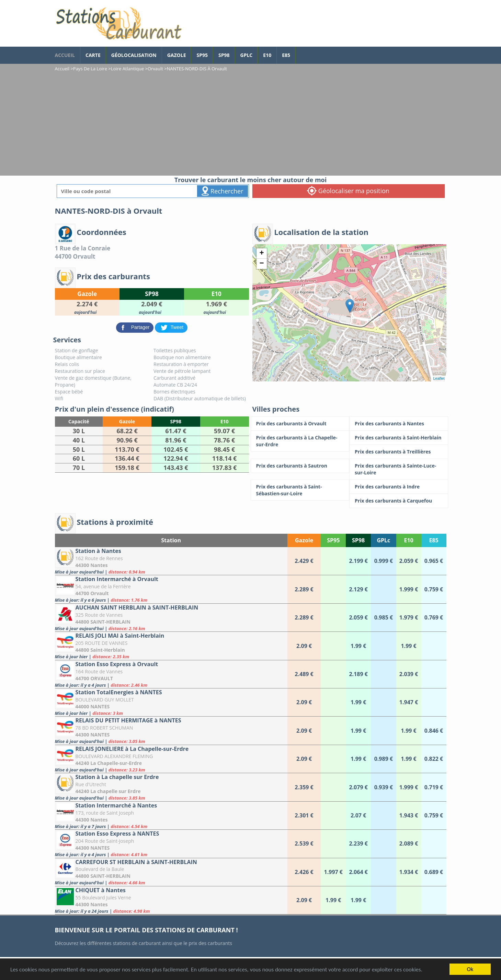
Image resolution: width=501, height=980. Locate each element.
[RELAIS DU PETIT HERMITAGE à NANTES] (171, 730)
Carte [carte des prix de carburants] (93, 55)
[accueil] (118, 23)
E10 (267, 55)
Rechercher (222, 191)
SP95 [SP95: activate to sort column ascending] (333, 540)
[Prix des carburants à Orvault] (300, 424)
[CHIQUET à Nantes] (171, 900)
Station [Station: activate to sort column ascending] (171, 540)
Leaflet (439, 378)
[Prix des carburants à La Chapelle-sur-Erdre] (300, 441)
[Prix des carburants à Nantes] (399, 424)
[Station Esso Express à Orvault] (171, 674)
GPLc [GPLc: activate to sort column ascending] (383, 540)
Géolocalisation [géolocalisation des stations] (134, 55)
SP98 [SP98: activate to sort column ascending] (358, 540)
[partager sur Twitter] (171, 327)
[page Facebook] (301, 52)
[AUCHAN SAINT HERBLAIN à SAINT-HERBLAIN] (171, 618)
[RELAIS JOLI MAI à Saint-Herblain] (171, 646)
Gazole (177, 55)
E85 (286, 55)
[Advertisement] (251, 124)
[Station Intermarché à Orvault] (171, 589)
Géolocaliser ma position (348, 191)
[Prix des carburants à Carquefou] (399, 501)
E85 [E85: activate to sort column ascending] (434, 540)
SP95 (202, 55)
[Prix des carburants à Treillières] (399, 452)
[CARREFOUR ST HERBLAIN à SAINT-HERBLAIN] (171, 872)
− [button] (261, 264)
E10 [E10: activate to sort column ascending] (408, 540)
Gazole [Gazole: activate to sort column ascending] (304, 540)
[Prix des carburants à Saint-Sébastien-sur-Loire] (300, 490)
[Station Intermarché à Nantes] (171, 816)
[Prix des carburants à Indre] (399, 487)
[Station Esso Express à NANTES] (171, 844)
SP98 (224, 55)
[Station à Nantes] (171, 561)
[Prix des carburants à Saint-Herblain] (399, 438)
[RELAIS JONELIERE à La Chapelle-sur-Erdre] (171, 759)
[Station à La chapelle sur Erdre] (171, 787)
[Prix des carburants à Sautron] (300, 466)
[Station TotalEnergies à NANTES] (171, 702)
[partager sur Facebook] (135, 327)
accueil (65, 55)
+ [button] (261, 253)
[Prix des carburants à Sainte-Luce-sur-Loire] (399, 469)
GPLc (247, 55)
